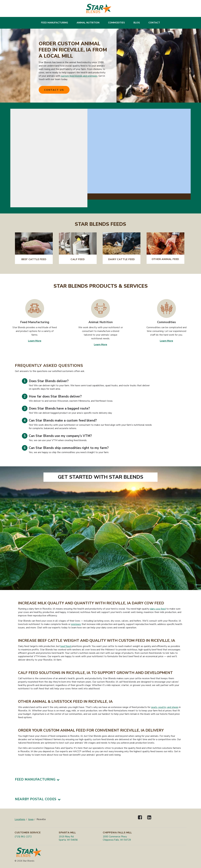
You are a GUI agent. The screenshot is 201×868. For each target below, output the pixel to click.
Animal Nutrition (88, 23)
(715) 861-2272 (23, 837)
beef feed (66, 646)
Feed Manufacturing (54, 23)
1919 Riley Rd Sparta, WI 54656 (68, 838)
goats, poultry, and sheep (165, 707)
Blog (137, 23)
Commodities (116, 23)
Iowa (31, 819)
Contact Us (54, 90)
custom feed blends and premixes (79, 76)
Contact (154, 23)
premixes (76, 624)
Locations (20, 819)
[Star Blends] (99, 8)
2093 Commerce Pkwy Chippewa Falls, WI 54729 (117, 838)
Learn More (35, 341)
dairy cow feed (158, 609)
